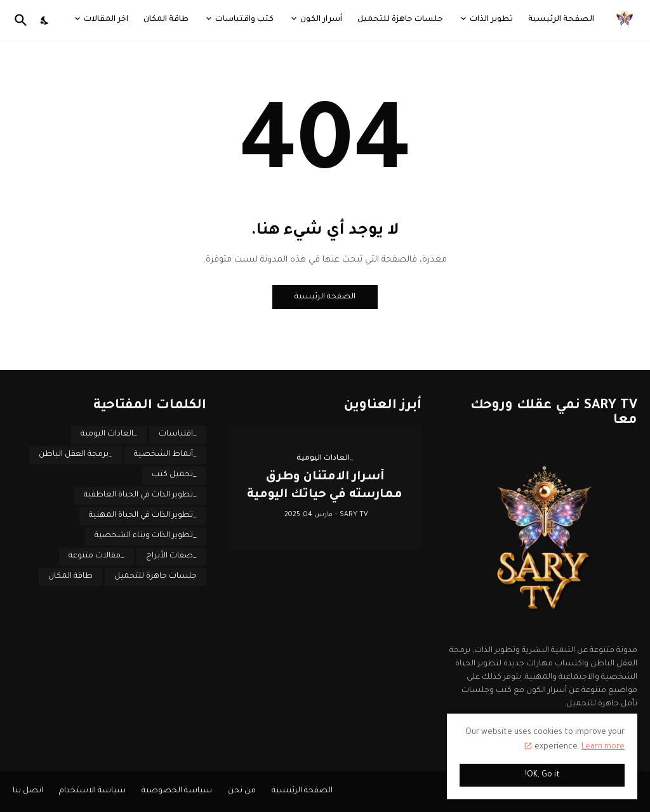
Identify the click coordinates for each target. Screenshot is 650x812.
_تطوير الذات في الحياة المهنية (143, 516)
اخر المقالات (106, 20)
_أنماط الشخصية (165, 455)
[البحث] (23, 20)
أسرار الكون (321, 20)
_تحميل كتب (174, 475)
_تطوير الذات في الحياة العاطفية (140, 495)
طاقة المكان (166, 20)
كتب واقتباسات (244, 20)
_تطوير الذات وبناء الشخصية (146, 536)
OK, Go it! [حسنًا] (542, 775)
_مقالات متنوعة (96, 556)
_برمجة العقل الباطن (76, 455)
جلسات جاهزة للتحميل (400, 20)
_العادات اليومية (109, 434)
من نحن (242, 791)
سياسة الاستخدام (92, 791)
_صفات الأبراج (171, 556)
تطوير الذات (491, 20)
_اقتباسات (178, 434)
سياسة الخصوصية (177, 791)
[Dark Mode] (45, 20)
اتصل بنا (28, 791)
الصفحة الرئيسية (561, 20)
